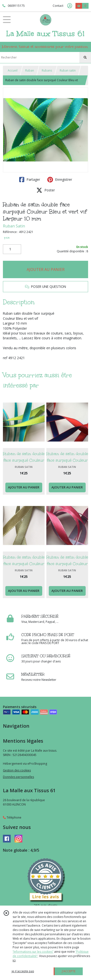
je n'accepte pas (23, 971)
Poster (46, 190)
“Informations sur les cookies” (33, 952)
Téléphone (12, 817)
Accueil (13, 70)
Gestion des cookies (17, 770)
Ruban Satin (14, 226)
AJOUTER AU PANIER (46, 269)
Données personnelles (18, 777)
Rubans (47, 70)
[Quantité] (12, 249)
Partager (30, 180)
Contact (58, 6)
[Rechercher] (85, 58)
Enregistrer (60, 180)
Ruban (30, 70)
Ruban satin (68, 70)
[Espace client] (70, 6)
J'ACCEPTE (69, 971)
